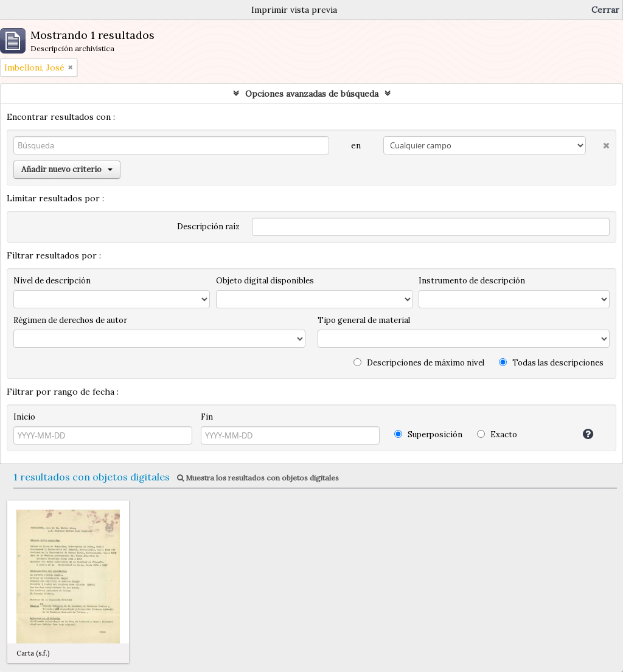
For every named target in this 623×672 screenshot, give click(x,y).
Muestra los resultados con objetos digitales (258, 478)
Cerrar (605, 10)
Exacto (497, 435)
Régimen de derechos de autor (70, 320)
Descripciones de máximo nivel (419, 363)
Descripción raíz (208, 227)
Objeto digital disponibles (265, 281)
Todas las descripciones (551, 363)
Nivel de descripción (52, 281)
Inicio (24, 417)
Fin (207, 417)
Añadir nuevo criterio (67, 169)
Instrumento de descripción (472, 281)
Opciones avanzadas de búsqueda (312, 94)
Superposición (428, 435)
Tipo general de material (364, 320)
